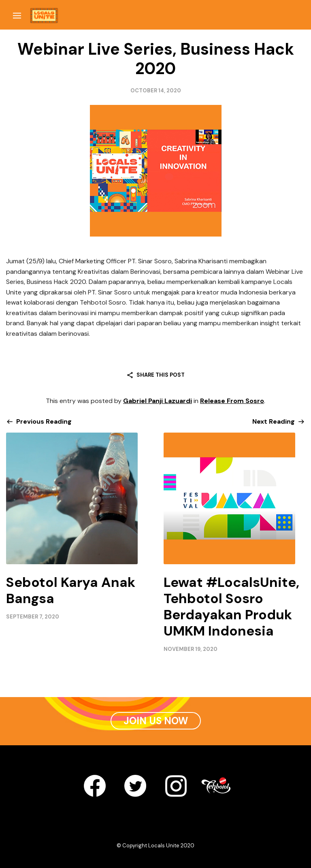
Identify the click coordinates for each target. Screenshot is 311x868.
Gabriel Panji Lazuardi (158, 401)
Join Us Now (156, 721)
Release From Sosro (232, 401)
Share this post (161, 375)
